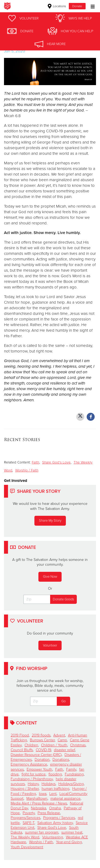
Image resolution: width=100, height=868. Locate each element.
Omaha (55, 808)
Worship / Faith (27, 470)
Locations (57, 6)
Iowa (43, 794)
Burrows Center (42, 740)
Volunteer (50, 645)
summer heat (72, 832)
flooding (55, 774)
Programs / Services (59, 818)
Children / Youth (54, 745)
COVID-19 (43, 750)
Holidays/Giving (71, 784)
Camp (62, 740)
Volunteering (53, 837)
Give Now (50, 577)
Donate (77, 6)
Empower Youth (39, 769)
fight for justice (34, 774)
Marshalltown (37, 798)
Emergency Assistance (29, 764)
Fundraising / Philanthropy (32, 779)
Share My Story (50, 521)
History (33, 784)
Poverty (29, 813)
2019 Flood (20, 735)
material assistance (65, 798)
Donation (42, 760)
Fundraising (74, 774)
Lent (53, 794)
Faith (35, 462)
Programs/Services (25, 818)
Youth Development (27, 847)
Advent (59, 735)
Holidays (49, 784)
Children (31, 745)
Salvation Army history (55, 823)
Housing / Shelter (25, 789)
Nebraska (39, 808)
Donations (61, 760)
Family (71, 769)
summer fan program (42, 832)
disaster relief (64, 750)
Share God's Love (56, 462)
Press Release (49, 813)
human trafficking (55, 789)
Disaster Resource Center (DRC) (36, 755)
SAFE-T (29, 823)
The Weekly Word (25, 837)
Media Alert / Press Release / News (39, 803)
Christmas (78, 745)
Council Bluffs (22, 750)
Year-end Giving (69, 842)
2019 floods (41, 735)
